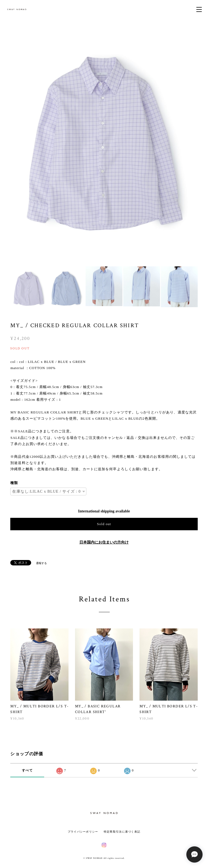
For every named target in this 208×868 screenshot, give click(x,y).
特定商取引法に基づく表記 (122, 832)
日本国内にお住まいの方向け (104, 542)
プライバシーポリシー (83, 832)
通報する (41, 563)
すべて (27, 770)
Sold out (104, 524)
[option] (104, 146)
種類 (14, 483)
